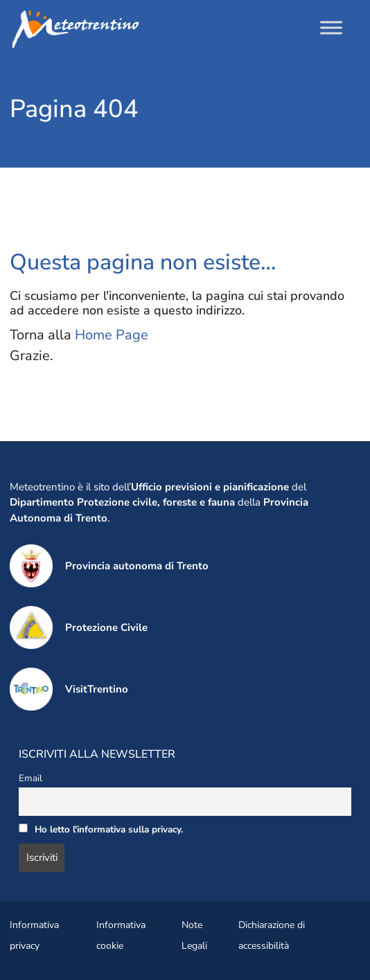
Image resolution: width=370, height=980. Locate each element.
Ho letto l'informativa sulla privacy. (109, 829)
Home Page (112, 335)
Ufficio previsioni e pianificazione (210, 487)
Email (30, 778)
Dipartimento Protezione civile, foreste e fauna (122, 502)
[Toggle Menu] (331, 27)
